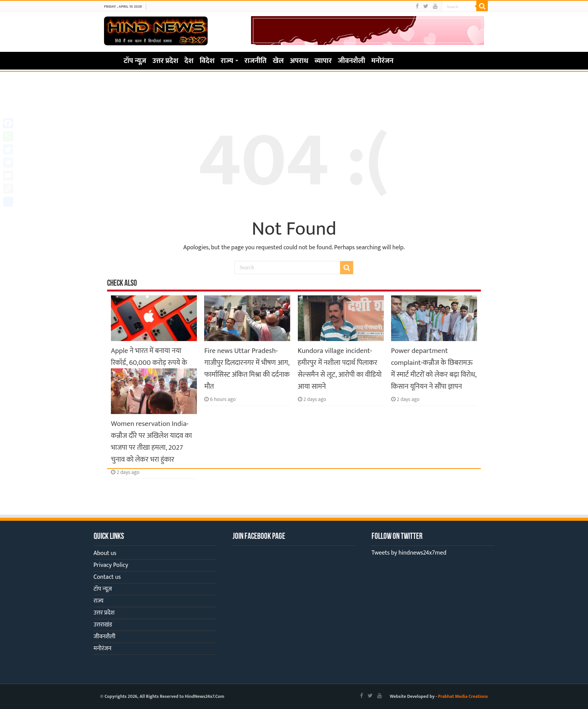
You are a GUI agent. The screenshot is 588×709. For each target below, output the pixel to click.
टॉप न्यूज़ (135, 61)
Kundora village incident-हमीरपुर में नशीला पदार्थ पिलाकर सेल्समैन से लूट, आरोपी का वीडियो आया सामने (340, 369)
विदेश (207, 61)
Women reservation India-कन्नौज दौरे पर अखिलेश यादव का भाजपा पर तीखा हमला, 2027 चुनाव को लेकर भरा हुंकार (151, 442)
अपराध (299, 61)
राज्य (227, 61)
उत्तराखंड (103, 625)
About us (105, 553)
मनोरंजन (383, 61)
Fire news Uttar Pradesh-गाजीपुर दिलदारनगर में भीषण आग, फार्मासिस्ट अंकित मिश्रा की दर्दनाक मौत (247, 369)
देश (189, 61)
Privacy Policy (111, 565)
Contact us (107, 577)
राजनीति (256, 61)
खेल (278, 61)
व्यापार (323, 61)
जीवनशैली (351, 61)
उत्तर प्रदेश (165, 61)
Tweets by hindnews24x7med (409, 553)
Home (110, 60)
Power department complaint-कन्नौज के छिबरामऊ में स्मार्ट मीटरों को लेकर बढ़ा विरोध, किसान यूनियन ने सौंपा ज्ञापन (434, 369)
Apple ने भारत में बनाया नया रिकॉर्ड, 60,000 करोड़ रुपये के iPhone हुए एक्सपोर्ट (149, 363)
